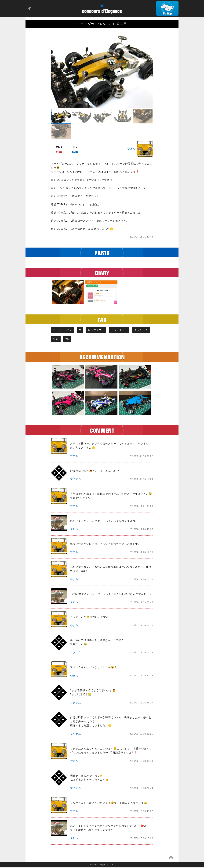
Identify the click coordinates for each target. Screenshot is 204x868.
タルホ (74, 530)
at (81, 330)
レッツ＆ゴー (98, 330)
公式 (77, 339)
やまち (131, 149)
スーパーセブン (63, 330)
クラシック (60, 339)
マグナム (76, 480)
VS (90, 339)
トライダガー (122, 330)
